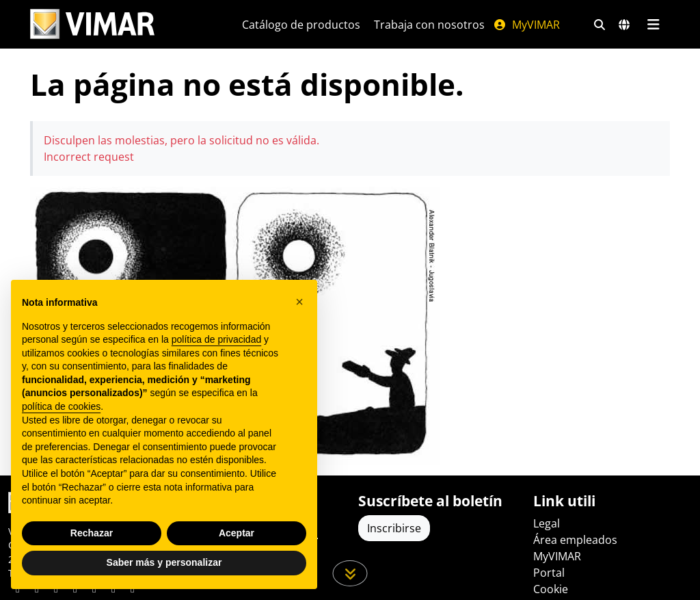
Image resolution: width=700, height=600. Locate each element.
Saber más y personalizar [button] (164, 562)
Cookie (551, 589)
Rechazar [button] (92, 533)
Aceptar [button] (237, 533)
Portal (549, 573)
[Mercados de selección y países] (624, 25)
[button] (299, 302)
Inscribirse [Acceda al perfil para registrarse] (394, 528)
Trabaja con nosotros (429, 25)
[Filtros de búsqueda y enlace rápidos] (600, 25)
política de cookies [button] (61, 406)
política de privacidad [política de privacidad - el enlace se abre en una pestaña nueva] (217, 339)
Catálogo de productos (301, 25)
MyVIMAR (526, 25)
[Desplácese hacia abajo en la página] (350, 573)
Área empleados (575, 540)
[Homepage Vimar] (120, 24)
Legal (547, 523)
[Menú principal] (653, 25)
